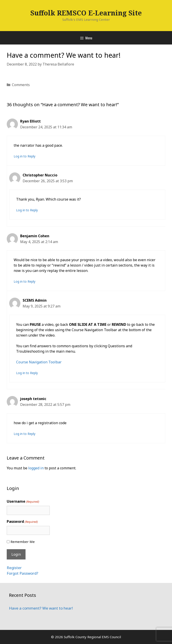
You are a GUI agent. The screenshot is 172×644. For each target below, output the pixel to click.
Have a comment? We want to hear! (41, 608)
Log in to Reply (25, 156)
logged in (36, 468)
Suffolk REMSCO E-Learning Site (86, 13)
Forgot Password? (23, 573)
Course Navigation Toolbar (39, 362)
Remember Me (23, 542)
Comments (21, 85)
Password (22, 522)
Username (23, 501)
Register (14, 568)
